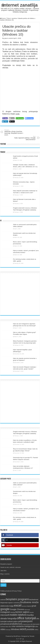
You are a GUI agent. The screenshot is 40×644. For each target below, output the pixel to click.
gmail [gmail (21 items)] (34, 606)
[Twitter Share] (12, 121)
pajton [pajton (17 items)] (15, 621)
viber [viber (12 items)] (37, 626)
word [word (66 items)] (23, 629)
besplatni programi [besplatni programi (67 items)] (17, 599)
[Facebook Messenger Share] (29, 118)
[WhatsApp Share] (20, 118)
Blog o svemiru (5, 574)
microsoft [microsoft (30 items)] (5, 615)
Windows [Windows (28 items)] (15, 629)
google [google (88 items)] (5, 609)
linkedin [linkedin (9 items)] (32, 612)
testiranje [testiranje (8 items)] (3, 627)
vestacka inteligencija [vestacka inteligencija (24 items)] (25, 626)
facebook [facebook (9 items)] (24, 606)
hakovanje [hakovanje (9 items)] (27, 610)
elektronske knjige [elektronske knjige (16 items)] (7, 606)
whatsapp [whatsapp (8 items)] (8, 630)
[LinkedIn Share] (5, 121)
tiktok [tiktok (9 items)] (7, 627)
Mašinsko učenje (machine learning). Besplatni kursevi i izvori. (15, 133)
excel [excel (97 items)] (18, 605)
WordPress (17, 636)
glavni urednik (9, 38)
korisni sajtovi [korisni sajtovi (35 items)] (22, 612)
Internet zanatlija (20, 5)
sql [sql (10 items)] (31, 624)
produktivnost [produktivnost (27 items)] (16, 624)
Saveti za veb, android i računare (11, 567)
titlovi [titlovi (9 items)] (10, 627)
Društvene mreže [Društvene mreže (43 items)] (29, 602)
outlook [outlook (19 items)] (10, 621)
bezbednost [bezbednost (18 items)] (34, 600)
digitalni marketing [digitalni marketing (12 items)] (14, 603)
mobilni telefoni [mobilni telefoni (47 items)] (18, 615)
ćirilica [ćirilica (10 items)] (36, 630)
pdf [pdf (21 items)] (20, 621)
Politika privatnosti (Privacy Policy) (11, 591)
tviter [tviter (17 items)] (14, 626)
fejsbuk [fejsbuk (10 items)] (29, 606)
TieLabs (32, 636)
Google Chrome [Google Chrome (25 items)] (17, 609)
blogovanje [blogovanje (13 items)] (4, 603)
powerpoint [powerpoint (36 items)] (27, 621)
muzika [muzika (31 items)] (30, 615)
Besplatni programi (6, 564)
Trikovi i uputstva (12, 18)
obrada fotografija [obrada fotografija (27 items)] (9, 618)
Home (3, 18)
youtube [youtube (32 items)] (30, 629)
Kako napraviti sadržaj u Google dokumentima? (25, 138)
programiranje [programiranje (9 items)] (26, 624)
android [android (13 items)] (3, 600)
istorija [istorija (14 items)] (13, 612)
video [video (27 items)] (3, 629)
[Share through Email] (12, 118)
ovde (18, 114)
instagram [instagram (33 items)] (5, 612)
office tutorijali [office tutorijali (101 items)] (27, 618)
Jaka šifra (3, 571)
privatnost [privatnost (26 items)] (5, 624)
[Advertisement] (20, 294)
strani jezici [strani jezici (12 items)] (36, 624)
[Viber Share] (5, 118)
